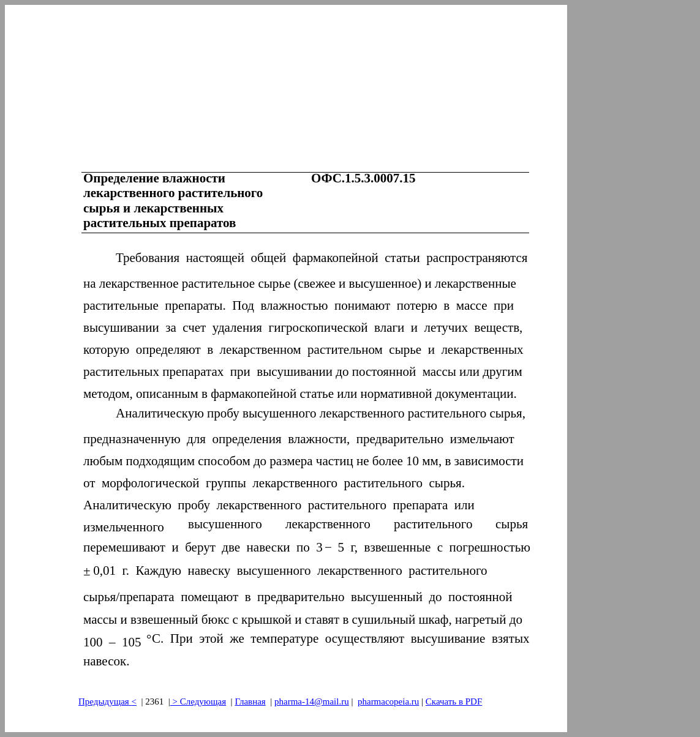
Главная (250, 701)
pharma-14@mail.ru (312, 701)
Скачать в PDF (454, 701)
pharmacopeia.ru (388, 701)
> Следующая (198, 701)
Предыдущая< (107, 701)
